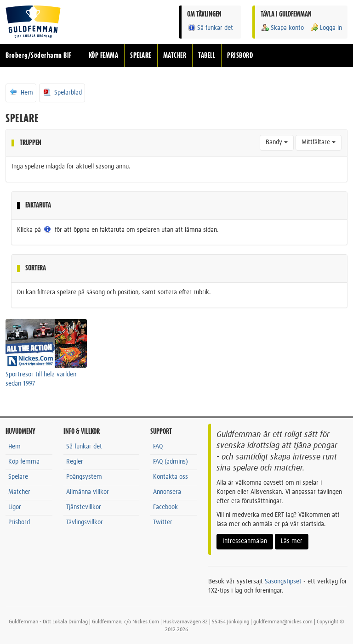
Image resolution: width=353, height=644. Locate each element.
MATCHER (175, 56)
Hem (21, 92)
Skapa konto (282, 28)
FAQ (158, 447)
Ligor (15, 507)
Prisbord (19, 522)
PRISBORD (240, 56)
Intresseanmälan (245, 541)
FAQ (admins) (171, 462)
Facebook (165, 507)
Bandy (277, 142)
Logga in (326, 28)
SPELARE (141, 56)
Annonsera (167, 492)
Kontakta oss (171, 477)
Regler (75, 462)
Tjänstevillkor (84, 507)
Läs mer (292, 541)
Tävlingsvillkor (85, 522)
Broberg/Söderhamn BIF (39, 56)
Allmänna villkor (88, 492)
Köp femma (24, 462)
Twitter (163, 522)
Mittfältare (319, 142)
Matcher (19, 492)
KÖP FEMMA (104, 56)
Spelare (18, 477)
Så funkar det (210, 28)
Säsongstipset (283, 582)
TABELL (207, 56)
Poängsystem (84, 477)
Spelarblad (62, 92)
